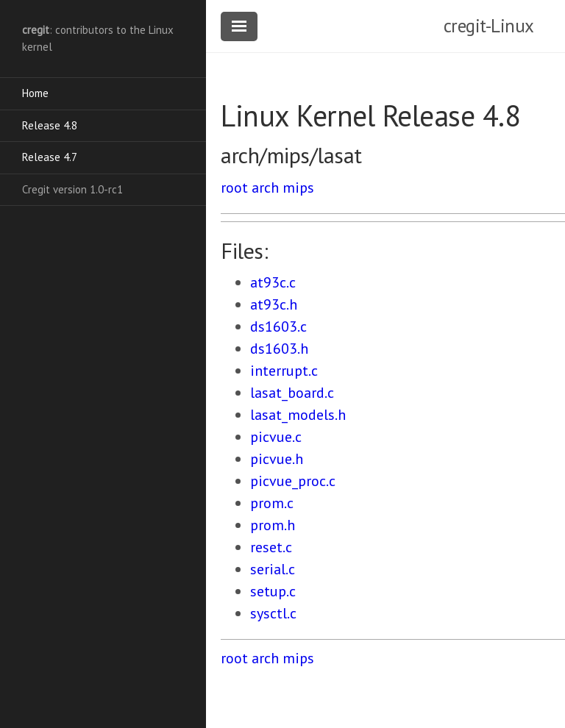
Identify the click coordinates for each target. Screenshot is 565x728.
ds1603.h (279, 349)
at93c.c (273, 282)
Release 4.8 (50, 125)
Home (35, 93)
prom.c (272, 503)
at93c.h (274, 304)
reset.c (271, 547)
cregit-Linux (489, 26)
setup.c (273, 591)
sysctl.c (273, 613)
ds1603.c (278, 326)
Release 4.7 (50, 157)
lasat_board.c (292, 393)
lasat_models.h (298, 415)
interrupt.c (284, 371)
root (234, 188)
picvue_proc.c (293, 481)
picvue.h (277, 459)
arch (265, 188)
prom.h (273, 525)
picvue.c (276, 437)
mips (298, 188)
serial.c (273, 569)
